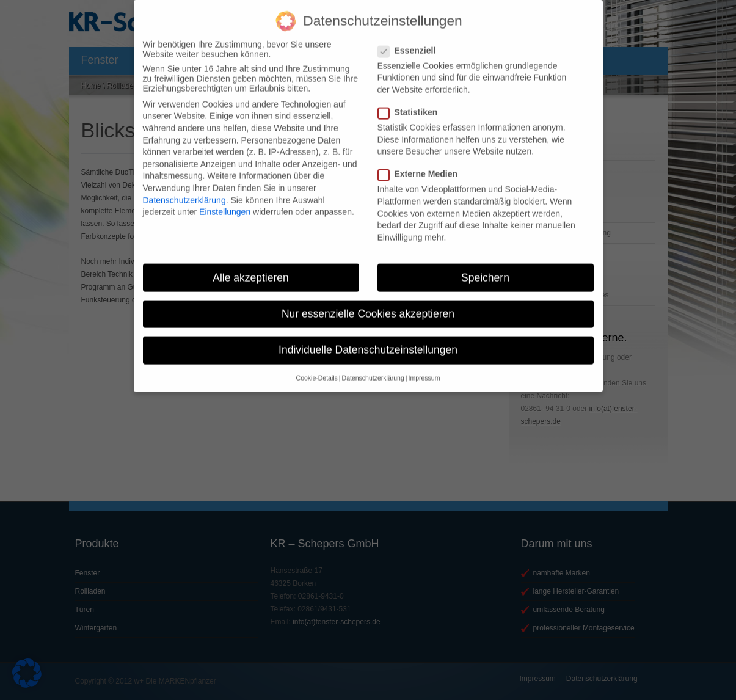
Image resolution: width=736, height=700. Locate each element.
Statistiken (413, 101)
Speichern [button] (485, 266)
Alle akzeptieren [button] (251, 266)
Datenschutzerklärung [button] (373, 367)
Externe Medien (423, 163)
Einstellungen (225, 201)
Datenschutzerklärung (184, 189)
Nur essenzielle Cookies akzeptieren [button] (368, 302)
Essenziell (412, 39)
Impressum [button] (424, 367)
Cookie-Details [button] (317, 367)
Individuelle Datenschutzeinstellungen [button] (368, 338)
